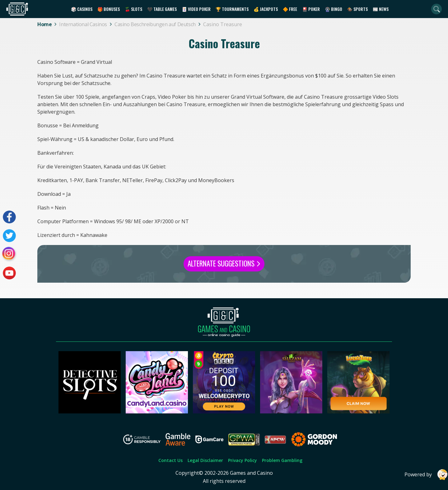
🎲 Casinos (82, 9)
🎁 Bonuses (109, 9)
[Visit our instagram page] (9, 254)
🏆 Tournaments (232, 9)
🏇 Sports (357, 9)
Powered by (426, 475)
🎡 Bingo (334, 9)
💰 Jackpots (266, 9)
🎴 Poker (311, 9)
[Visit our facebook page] (9, 217)
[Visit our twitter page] (9, 236)
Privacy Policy (243, 460)
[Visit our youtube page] (9, 273)
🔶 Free (290, 9)
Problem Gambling (282, 460)
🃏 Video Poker (196, 9)
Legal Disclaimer (205, 460)
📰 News (381, 9)
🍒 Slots (133, 9)
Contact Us (170, 460)
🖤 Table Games (162, 9)
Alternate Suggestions (224, 263)
